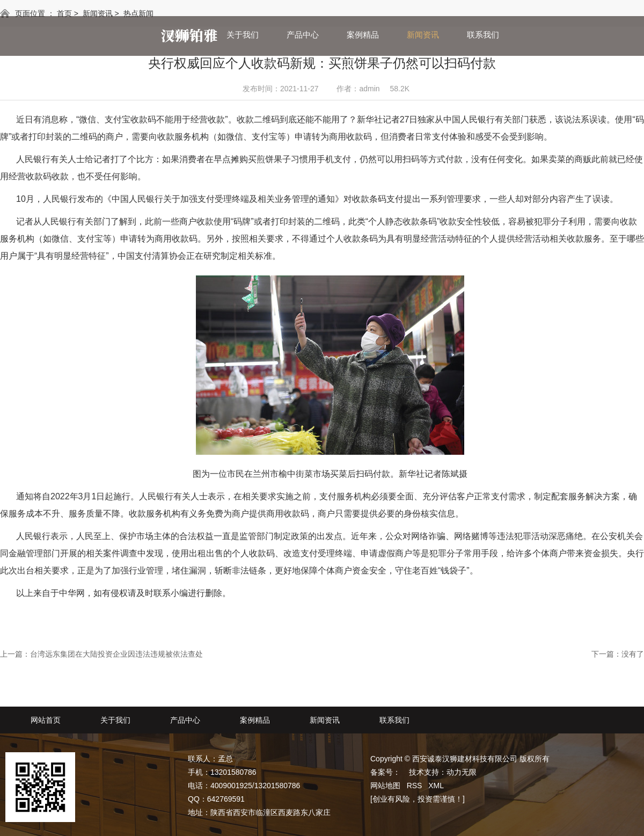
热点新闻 (138, 13)
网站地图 (385, 786)
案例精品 (363, 35)
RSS (415, 786)
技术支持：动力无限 (443, 772)
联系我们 (483, 35)
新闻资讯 (423, 35)
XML (436, 786)
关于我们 (243, 35)
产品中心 (303, 35)
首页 (64, 13)
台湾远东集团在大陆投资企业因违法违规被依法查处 (116, 654)
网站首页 (182, 35)
